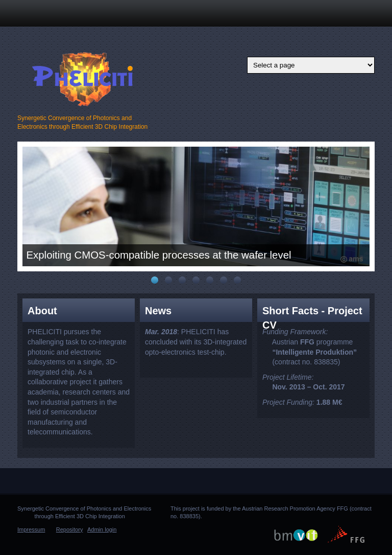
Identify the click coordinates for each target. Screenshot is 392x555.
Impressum (31, 529)
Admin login (102, 529)
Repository (70, 529)
